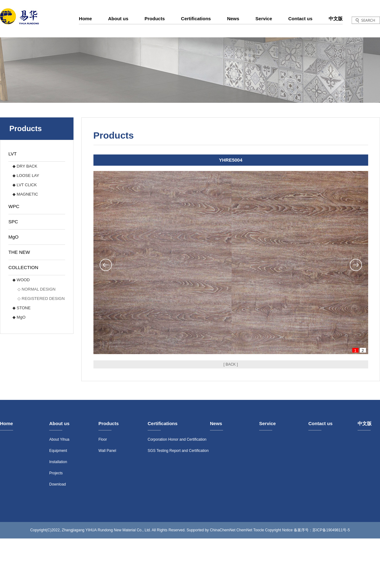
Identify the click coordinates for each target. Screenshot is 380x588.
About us (118, 19)
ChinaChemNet (223, 530)
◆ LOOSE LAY (26, 175)
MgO (14, 237)
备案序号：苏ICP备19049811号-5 (322, 530)
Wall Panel (107, 451)
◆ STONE (21, 308)
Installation (58, 462)
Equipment (58, 451)
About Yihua (59, 439)
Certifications (196, 19)
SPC (13, 222)
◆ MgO (19, 317)
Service (264, 19)
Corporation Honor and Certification (177, 439)
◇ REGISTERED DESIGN (41, 299)
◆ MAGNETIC (25, 194)
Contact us (300, 19)
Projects (56, 473)
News (233, 19)
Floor (103, 439)
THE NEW (19, 252)
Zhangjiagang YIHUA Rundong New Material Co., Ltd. (106, 530)
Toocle (259, 530)
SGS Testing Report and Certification (178, 451)
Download (57, 484)
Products (155, 19)
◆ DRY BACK (25, 166)
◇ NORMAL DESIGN (36, 289)
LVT (12, 154)
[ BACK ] (230, 364)
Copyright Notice (279, 530)
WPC (14, 206)
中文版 (336, 19)
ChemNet (244, 530)
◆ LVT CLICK (25, 185)
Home (85, 19)
